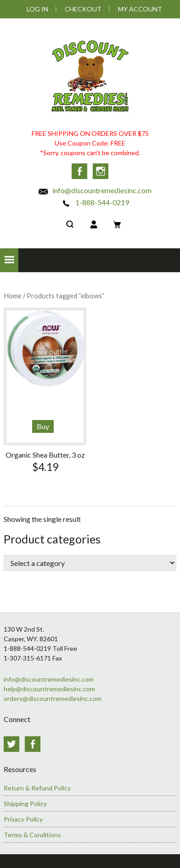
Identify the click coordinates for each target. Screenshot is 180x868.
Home (13, 296)
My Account (140, 9)
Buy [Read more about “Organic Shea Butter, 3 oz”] (43, 426)
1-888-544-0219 (95, 202)
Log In (37, 9)
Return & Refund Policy (37, 788)
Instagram (101, 171)
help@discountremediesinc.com (49, 689)
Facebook (79, 171)
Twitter (11, 744)
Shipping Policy (25, 804)
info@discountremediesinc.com (95, 190)
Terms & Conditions (32, 835)
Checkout (83, 9)
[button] (9, 260)
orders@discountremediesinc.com (53, 698)
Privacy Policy (23, 819)
